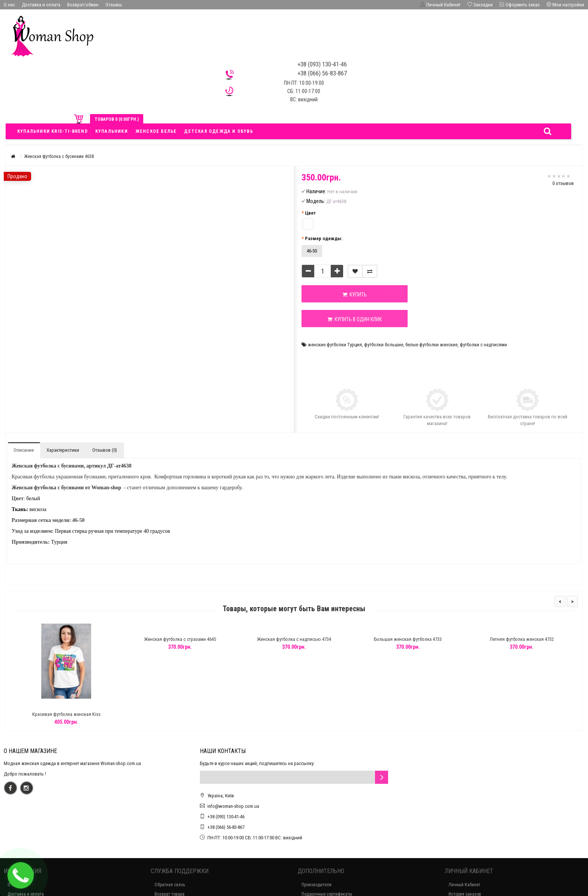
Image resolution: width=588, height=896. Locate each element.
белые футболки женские (431, 345)
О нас (9, 5)
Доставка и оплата (41, 5)
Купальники (112, 131)
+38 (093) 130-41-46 (226, 817)
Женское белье (156, 131)
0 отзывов (563, 183)
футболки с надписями (483, 345)
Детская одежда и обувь (218, 131)
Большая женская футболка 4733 (408, 639)
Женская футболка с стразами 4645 (180, 639)
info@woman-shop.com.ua (233, 806)
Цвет (310, 213)
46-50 (312, 251)
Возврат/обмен (83, 5)
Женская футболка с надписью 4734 (294, 639)
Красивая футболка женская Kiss (66, 714)
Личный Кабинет (464, 885)
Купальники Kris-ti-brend (52, 131)
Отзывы (114, 5)
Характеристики (63, 450)
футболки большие (384, 345)
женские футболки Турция (335, 345)
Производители (316, 885)
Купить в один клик (355, 319)
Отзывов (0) (105, 450)
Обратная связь (170, 885)
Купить (355, 295)
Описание (24, 450)
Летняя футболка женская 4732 (522, 639)
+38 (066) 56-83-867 (226, 827)
